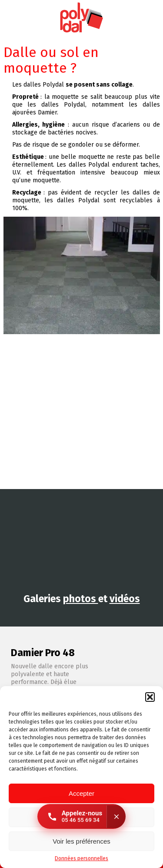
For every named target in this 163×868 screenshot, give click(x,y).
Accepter (81, 793)
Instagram (138, 18)
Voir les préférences (81, 841)
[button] (150, 697)
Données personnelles (81, 858)
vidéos (125, 599)
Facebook (154, 18)
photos (81, 599)
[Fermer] (116, 817)
